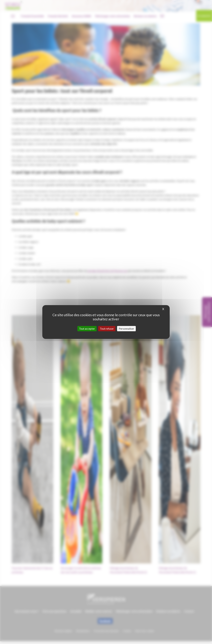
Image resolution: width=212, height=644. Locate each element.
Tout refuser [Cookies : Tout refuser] (107, 329)
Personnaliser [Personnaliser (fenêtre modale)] (126, 329)
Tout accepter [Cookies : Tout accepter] (87, 329)
